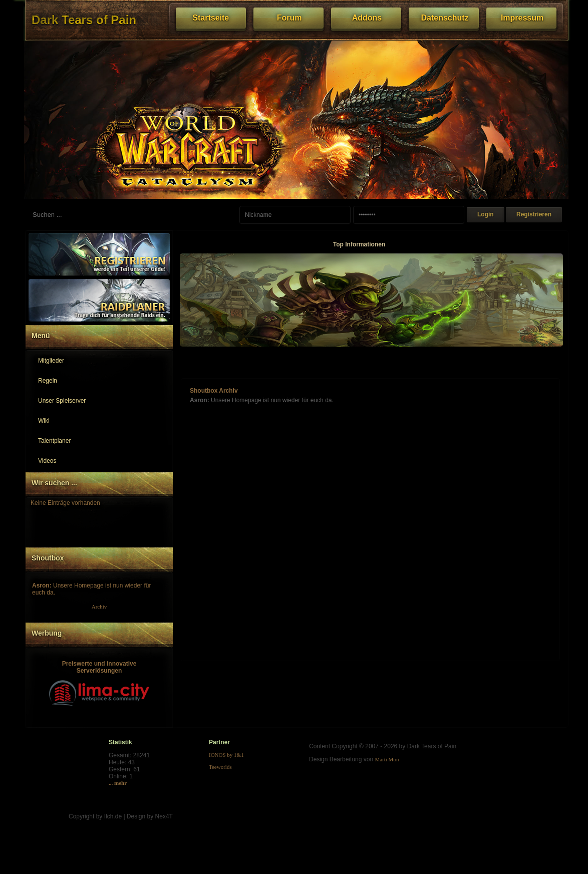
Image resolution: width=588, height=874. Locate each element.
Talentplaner (54, 441)
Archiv (99, 607)
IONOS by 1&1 (226, 755)
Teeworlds (220, 767)
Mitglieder (51, 361)
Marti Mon (387, 759)
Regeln (48, 381)
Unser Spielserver (62, 401)
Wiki (44, 421)
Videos (47, 461)
